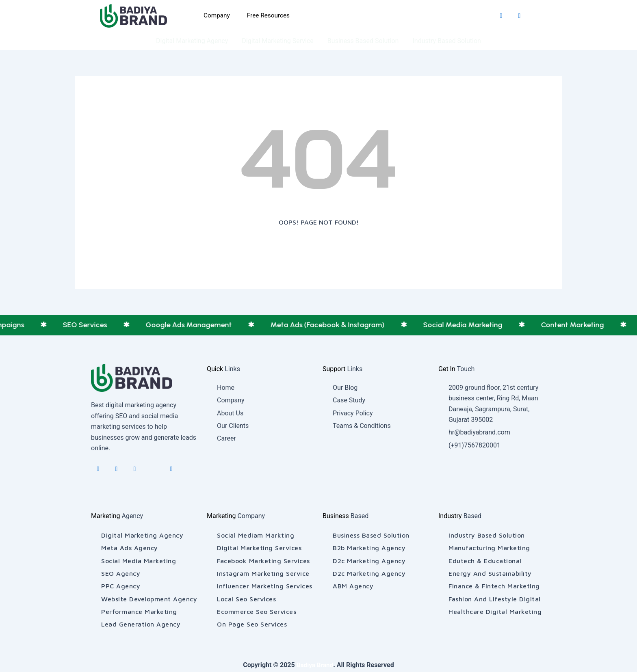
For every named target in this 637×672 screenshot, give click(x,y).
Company (216, 16)
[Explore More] (432, 16)
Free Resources (269, 16)
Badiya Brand (315, 665)
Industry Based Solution (446, 41)
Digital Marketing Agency (192, 41)
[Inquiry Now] (356, 16)
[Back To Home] (318, 249)
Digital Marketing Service (278, 41)
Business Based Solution (363, 41)
